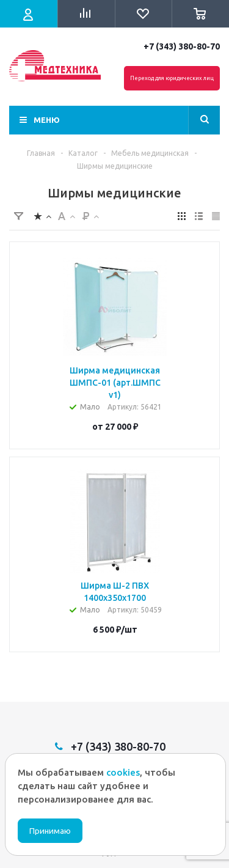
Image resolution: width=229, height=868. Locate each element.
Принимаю (50, 831)
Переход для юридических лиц (172, 78)
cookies (123, 772)
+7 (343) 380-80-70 (182, 46)
